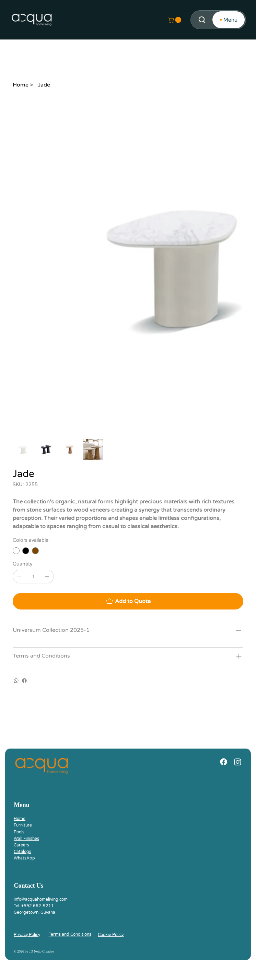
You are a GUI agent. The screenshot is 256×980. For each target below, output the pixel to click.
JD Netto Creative (42, 951)
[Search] (202, 20)
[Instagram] (238, 762)
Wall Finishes (26, 839)
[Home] (21, 85)
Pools (19, 832)
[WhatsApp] (16, 681)
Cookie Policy (111, 935)
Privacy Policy (27, 935)
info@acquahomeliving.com (41, 899)
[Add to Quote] (128, 601)
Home (20, 819)
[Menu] (229, 20)
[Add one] (47, 577)
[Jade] (44, 85)
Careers (21, 845)
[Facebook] (24, 681)
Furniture (23, 825)
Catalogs (22, 852)
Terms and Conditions (70, 934)
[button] (175, 20)
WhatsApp (24, 858)
